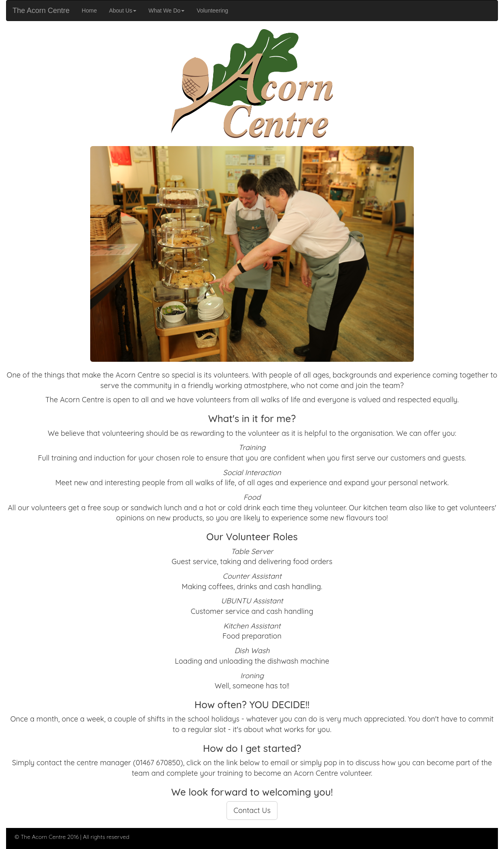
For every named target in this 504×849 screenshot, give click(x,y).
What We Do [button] (166, 11)
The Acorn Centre (41, 11)
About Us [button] (123, 11)
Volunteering (215, 10)
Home (92, 10)
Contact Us (252, 810)
